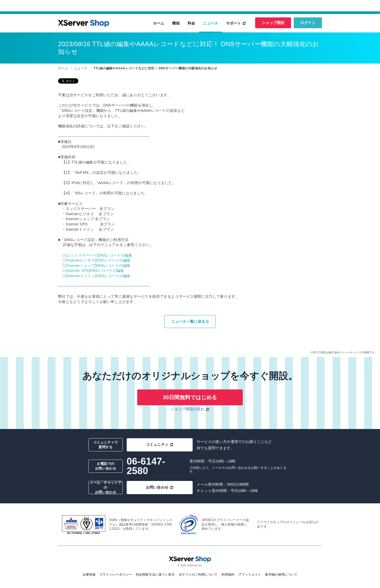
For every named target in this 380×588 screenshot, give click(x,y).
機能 (176, 23)
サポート (236, 23)
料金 (191, 23)
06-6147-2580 (146, 466)
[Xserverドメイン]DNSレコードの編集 (98, 276)
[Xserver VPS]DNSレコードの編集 (95, 271)
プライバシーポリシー (116, 575)
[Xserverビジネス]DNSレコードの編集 (98, 260)
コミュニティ (160, 445)
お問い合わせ (160, 487)
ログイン (308, 23)
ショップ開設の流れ (188, 409)
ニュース (210, 23)
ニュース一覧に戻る (190, 321)
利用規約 (228, 575)
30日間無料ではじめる (190, 397)
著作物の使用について (281, 575)
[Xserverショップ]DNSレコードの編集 (98, 266)
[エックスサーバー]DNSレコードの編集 (99, 255)
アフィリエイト (250, 575)
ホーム (159, 23)
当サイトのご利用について (198, 575)
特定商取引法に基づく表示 (155, 575)
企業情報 (89, 575)
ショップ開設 (273, 23)
